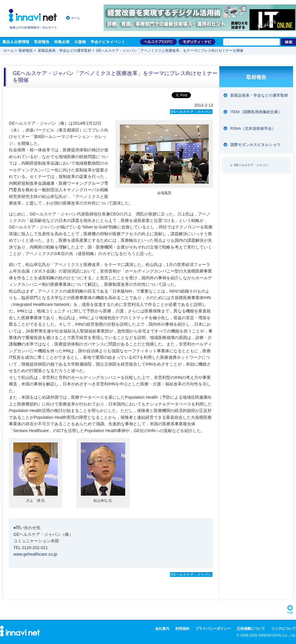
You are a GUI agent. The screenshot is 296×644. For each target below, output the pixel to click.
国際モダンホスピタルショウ (255, 145)
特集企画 (62, 42)
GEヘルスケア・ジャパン (251, 165)
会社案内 (162, 629)
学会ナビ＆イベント (108, 42)
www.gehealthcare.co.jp (35, 554)
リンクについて (284, 629)
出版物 (80, 42)
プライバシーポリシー (213, 629)
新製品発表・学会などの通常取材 (65, 51)
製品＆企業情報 (16, 42)
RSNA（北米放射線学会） (253, 128)
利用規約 (182, 629)
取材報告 (42, 42)
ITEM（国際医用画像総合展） (256, 112)
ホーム (75, 18)
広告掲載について (251, 629)
